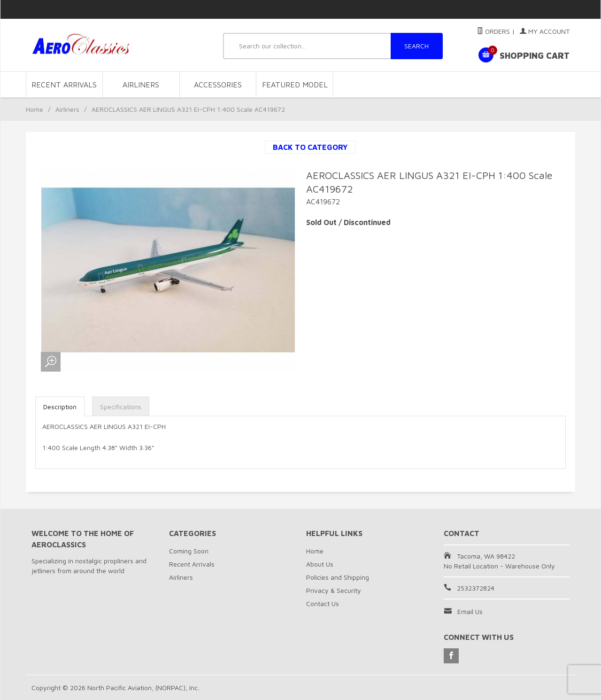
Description (60, 407)
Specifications (121, 407)
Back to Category (310, 147)
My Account (545, 31)
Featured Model (295, 85)
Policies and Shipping (338, 577)
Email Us (470, 611)
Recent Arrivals (64, 85)
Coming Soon (189, 551)
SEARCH (416, 46)
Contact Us (323, 603)
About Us (320, 564)
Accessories (218, 85)
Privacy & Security (334, 590)
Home (35, 109)
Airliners (141, 85)
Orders (493, 31)
